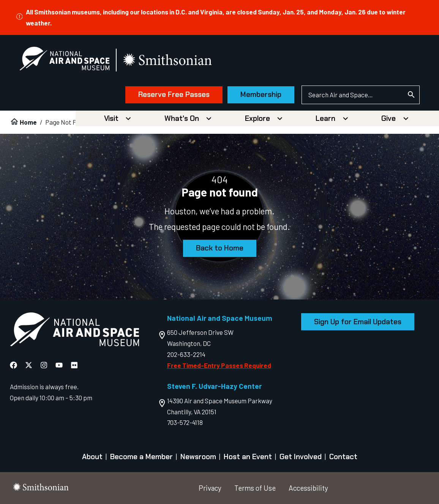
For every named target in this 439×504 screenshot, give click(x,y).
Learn (325, 118)
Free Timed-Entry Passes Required (219, 365)
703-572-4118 (185, 422)
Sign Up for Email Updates (358, 322)
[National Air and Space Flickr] (74, 365)
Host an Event (248, 457)
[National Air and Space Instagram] (44, 365)
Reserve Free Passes (174, 94)
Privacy (210, 488)
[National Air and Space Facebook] (13, 365)
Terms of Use (255, 488)
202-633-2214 (186, 354)
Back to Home (220, 248)
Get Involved (301, 457)
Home (28, 122)
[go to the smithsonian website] (168, 60)
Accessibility (308, 488)
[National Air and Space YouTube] (59, 365)
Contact (343, 457)
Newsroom (198, 457)
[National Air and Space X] (29, 365)
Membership (261, 94)
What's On (182, 118)
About (92, 457)
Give (388, 118)
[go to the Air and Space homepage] (74, 331)
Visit (111, 118)
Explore (257, 118)
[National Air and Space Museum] (64, 60)
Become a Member (141, 457)
